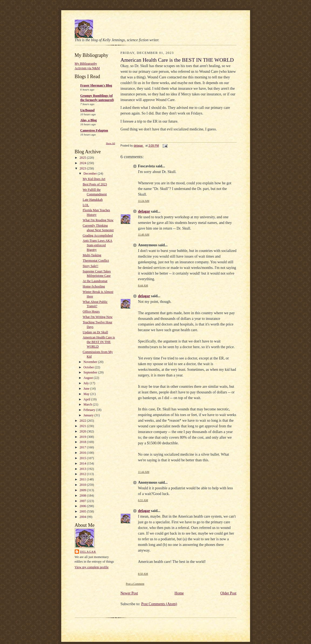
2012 (83, 474)
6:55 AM (143, 500)
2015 (83, 458)
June (87, 389)
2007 (83, 501)
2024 (83, 163)
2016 (83, 453)
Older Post (228, 593)
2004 (83, 517)
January (89, 415)
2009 (83, 490)
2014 (83, 463)
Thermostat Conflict (96, 261)
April (87, 399)
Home (179, 593)
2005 (83, 511)
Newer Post (129, 593)
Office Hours (91, 311)
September (91, 372)
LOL (86, 205)
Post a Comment (135, 584)
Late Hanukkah (93, 200)
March (88, 404)
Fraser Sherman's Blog (96, 85)
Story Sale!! (91, 266)
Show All (111, 143)
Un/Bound (88, 110)
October (89, 367)
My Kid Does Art (94, 179)
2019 (83, 437)
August (89, 378)
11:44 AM (144, 472)
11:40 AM (144, 235)
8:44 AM (143, 285)
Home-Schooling (94, 286)
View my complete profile (92, 567)
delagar (88, 552)
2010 (83, 485)
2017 (83, 447)
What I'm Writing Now (98, 317)
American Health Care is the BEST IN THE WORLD (99, 342)
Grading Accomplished (98, 236)
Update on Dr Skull (95, 332)
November (91, 362)
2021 (83, 426)
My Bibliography (86, 64)
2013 (83, 469)
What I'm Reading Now (98, 220)
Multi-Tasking (92, 255)
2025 (83, 158)
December (91, 174)
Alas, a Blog (89, 120)
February (90, 410)
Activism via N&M (87, 68)
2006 (83, 506)
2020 (83, 431)
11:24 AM (144, 201)
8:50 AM (143, 574)
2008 (83, 496)
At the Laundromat (95, 281)
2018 (83, 442)
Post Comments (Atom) (159, 604)
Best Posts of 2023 (95, 184)
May (87, 394)
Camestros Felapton (94, 130)
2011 (83, 479)
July (87, 383)
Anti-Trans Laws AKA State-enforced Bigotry (98, 245)
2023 (83, 168)
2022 (83, 421)
